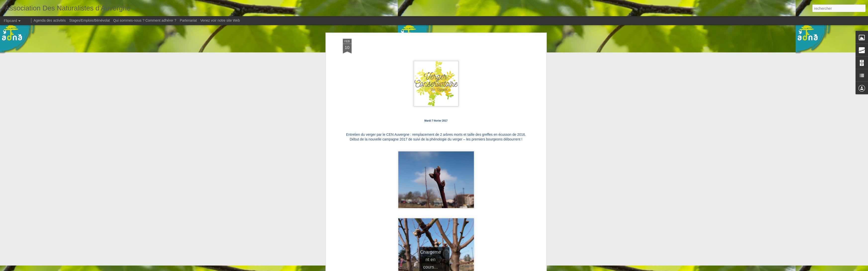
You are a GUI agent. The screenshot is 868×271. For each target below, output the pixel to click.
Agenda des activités (50, 20)
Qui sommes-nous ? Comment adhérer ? (145, 20)
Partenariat (188, 20)
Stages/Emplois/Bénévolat (89, 20)
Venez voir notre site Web (220, 20)
